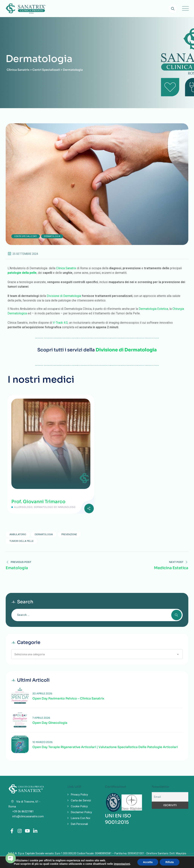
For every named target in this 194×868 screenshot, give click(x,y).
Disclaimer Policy (81, 812)
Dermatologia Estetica (153, 309)
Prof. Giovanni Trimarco (38, 502)
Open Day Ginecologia (50, 723)
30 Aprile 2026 (42, 694)
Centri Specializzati (26, 236)
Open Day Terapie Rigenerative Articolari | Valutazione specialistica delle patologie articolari (105, 747)
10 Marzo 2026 (43, 742)
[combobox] (97, 654)
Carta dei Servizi (81, 800)
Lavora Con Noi (81, 818)
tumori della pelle (22, 541)
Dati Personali (79, 824)
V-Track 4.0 (60, 323)
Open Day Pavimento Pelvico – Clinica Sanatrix (68, 699)
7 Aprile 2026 (41, 718)
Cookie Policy (79, 806)
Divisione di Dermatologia (64, 296)
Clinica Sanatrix (66, 268)
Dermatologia (52, 236)
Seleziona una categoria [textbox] (30, 654)
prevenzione (69, 534)
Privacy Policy (79, 795)
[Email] (170, 797)
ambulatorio (18, 534)
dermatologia (44, 534)
